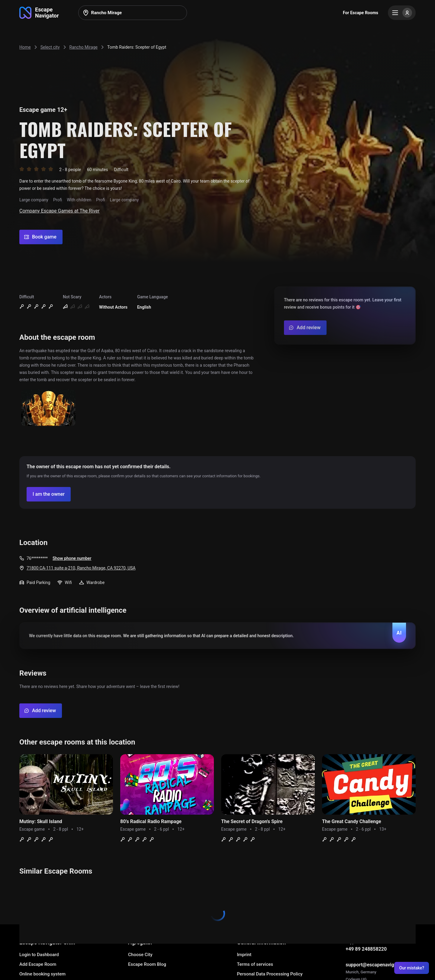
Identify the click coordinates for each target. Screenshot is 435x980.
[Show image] (48, 408)
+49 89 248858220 (366, 949)
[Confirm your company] (49, 494)
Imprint (244, 955)
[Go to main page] (39, 13)
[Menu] (402, 13)
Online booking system (42, 974)
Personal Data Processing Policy (270, 974)
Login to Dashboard (39, 955)
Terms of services (255, 964)
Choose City (140, 955)
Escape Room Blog (147, 964)
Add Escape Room (38, 964)
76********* (37, 558)
